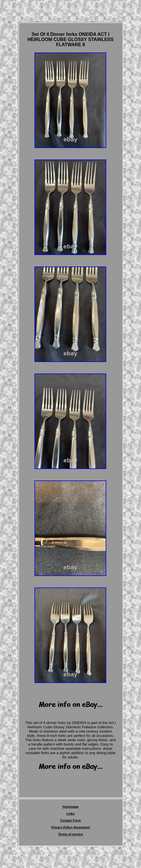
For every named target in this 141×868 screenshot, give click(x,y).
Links (70, 813)
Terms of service (70, 834)
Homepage (70, 807)
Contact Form (71, 820)
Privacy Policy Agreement (70, 827)
